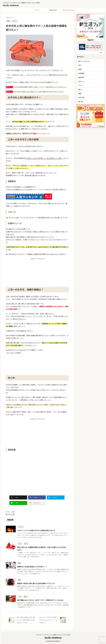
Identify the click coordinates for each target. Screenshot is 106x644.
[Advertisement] (37, 272)
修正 (13, 512)
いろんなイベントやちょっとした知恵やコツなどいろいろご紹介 (53, 635)
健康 (80, 93)
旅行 (80, 65)
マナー (10, 512)
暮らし (80, 89)
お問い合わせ (53, 10)
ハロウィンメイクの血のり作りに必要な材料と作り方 (36, 530)
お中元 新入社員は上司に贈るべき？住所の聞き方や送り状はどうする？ (39, 91)
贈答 (14, 514)
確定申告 (81, 77)
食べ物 (80, 101)
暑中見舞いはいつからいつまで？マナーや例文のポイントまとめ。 (41, 600)
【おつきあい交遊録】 (14, 353)
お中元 (10, 514)
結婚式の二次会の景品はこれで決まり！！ (32, 567)
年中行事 (81, 97)
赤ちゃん (81, 81)
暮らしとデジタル (83, 61)
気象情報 (81, 73)
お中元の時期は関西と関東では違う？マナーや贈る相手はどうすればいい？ (40, 87)
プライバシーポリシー (69, 10)
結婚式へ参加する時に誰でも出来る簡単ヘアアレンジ (36, 583)
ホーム (37, 10)
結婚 (80, 69)
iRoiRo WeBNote (11, 5)
